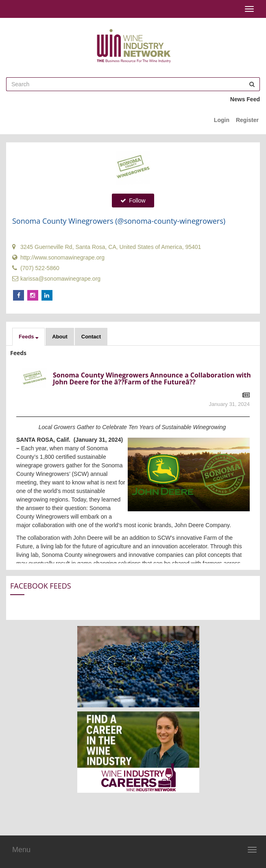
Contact (91, 337)
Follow (133, 201)
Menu (21, 850)
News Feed (245, 99)
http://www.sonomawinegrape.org (58, 257)
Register (247, 120)
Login (222, 120)
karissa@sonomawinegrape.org (56, 279)
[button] (28, 337)
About (60, 337)
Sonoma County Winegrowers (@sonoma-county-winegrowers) (119, 221)
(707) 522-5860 (36, 268)
